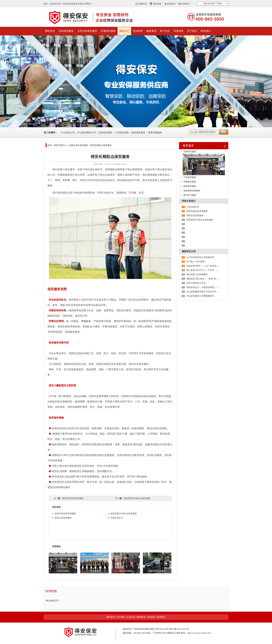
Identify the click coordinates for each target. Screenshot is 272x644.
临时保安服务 (138, 132)
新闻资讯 (141, 617)
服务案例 (151, 31)
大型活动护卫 (117, 518)
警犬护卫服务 (190, 195)
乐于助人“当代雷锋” (196, 262)
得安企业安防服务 (63, 518)
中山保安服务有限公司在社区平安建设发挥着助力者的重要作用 (216, 292)
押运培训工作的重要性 (197, 274)
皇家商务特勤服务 (192, 191)
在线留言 (186, 4)
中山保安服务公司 (87, 132)
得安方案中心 (60, 145)
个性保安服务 (122, 132)
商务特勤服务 (155, 132)
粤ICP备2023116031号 (179, 629)
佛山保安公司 (52, 601)
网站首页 (50, 31)
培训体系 (138, 31)
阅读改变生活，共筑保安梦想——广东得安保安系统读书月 (214, 287)
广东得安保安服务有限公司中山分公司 (150, 629)
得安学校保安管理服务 (73, 498)
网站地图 (157, 4)
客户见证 (165, 31)
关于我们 (192, 31)
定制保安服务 (66, 31)
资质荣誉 (179, 31)
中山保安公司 (68, 132)
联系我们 (171, 4)
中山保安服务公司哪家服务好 (200, 296)
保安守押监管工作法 (196, 283)
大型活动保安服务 (87, 31)
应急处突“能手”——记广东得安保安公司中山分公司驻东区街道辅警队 (219, 266)
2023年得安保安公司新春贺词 (200, 257)
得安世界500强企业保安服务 (137, 498)
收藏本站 (143, 4)
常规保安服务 (108, 31)
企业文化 (131, 617)
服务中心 (124, 31)
